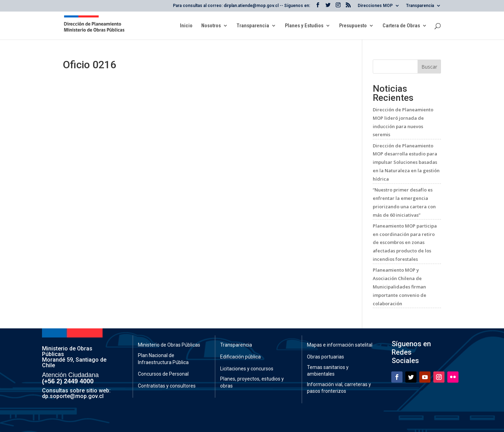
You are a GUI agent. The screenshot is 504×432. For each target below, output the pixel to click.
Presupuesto (353, 26)
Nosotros (211, 26)
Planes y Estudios (304, 26)
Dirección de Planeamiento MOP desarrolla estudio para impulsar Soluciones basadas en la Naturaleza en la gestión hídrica (406, 162)
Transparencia (420, 6)
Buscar (429, 67)
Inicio (186, 26)
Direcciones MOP (375, 6)
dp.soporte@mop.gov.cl (73, 396)
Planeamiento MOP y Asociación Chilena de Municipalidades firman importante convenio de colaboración (400, 287)
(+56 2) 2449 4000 (68, 381)
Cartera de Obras (401, 26)
